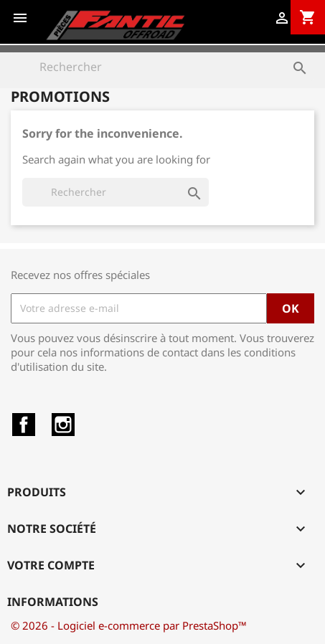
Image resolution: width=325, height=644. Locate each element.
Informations (53, 602)
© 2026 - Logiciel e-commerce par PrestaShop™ (129, 625)
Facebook (24, 425)
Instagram (63, 425)
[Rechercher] (162, 67)
